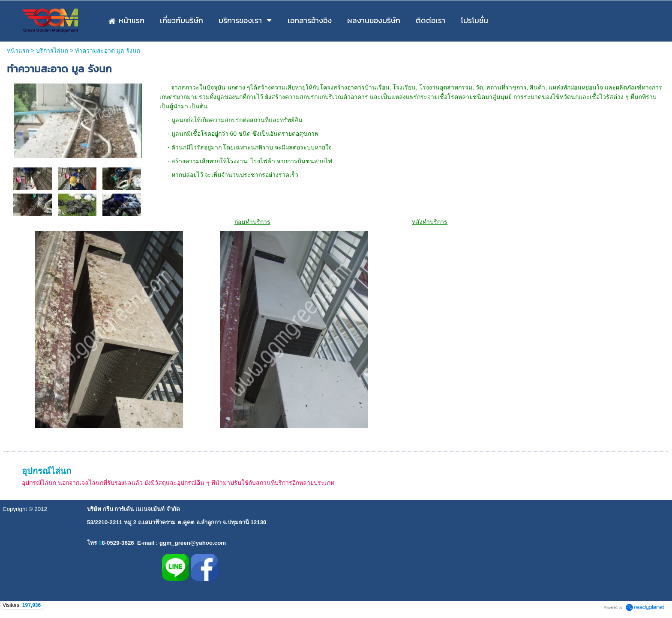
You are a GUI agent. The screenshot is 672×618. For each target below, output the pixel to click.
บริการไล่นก (52, 51)
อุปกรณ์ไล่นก (46, 471)
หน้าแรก (18, 51)
